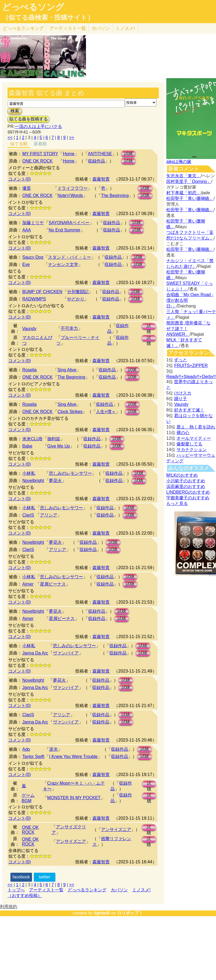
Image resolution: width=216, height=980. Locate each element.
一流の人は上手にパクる (38, 127)
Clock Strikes (70, 412)
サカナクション (192, 450)
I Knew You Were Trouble (73, 756)
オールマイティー (194, 438)
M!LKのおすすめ (182, 475)
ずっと (181, 360)
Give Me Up (59, 446)
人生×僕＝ (106, 412)
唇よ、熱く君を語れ (196, 427)
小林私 (29, 473)
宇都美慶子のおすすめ (188, 498)
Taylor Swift (33, 756)
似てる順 (19, 144)
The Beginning (115, 195)
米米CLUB (32, 439)
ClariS (28, 515)
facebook (21, 877)
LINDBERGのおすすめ (188, 492)
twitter (44, 877)
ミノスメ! (125, 28)
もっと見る (177, 503)
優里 (27, 188)
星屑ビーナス (53, 584)
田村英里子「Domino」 (189, 181)
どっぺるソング (33, 7)
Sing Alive (67, 370)
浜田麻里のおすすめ (186, 486)
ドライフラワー (73, 188)
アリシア (49, 515)
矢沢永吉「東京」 (183, 176)
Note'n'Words (70, 195)
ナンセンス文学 (63, 264)
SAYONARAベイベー (69, 223)
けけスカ (183, 393)
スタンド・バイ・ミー (70, 257)
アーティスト (68, 28)
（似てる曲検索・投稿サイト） (48, 18)
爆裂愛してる (189, 444)
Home (69, 154)
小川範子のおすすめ (186, 481)
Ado (26, 749)
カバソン (101, 28)
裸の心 (183, 433)
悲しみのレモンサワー (70, 473)
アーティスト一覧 (46, 890)
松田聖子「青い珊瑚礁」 (190, 198)
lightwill (102, 913)
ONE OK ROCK (37, 161)
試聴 (128, 154)
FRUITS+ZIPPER (191, 366)
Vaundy (29, 329)
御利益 (54, 439)
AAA (27, 230)
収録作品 (96, 161)
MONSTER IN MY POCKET (74, 798)
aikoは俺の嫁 (179, 162)
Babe (27, 446)
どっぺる (23, 28)
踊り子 (181, 399)
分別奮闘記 (78, 292)
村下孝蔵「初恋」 (183, 193)
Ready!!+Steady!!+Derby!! (191, 377)
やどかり (76, 299)
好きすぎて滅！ (189, 410)
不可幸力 (69, 328)
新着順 (40, 144)
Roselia (29, 370)
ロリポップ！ (130, 913)
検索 (15, 111)
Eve (26, 264)
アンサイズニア (116, 830)
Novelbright (33, 481)
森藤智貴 (101, 179)
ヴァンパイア (66, 653)
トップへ (16, 890)
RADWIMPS (34, 299)
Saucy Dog (33, 257)
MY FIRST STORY (40, 154)
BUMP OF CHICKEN (42, 292)
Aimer (28, 584)
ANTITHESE (100, 154)
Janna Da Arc (35, 653)
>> (72, 138)
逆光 (53, 749)
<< (10, 138)
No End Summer (64, 230)
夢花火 (55, 481)
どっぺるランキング (87, 890)
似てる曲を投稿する (28, 119)
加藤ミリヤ (33, 223)
